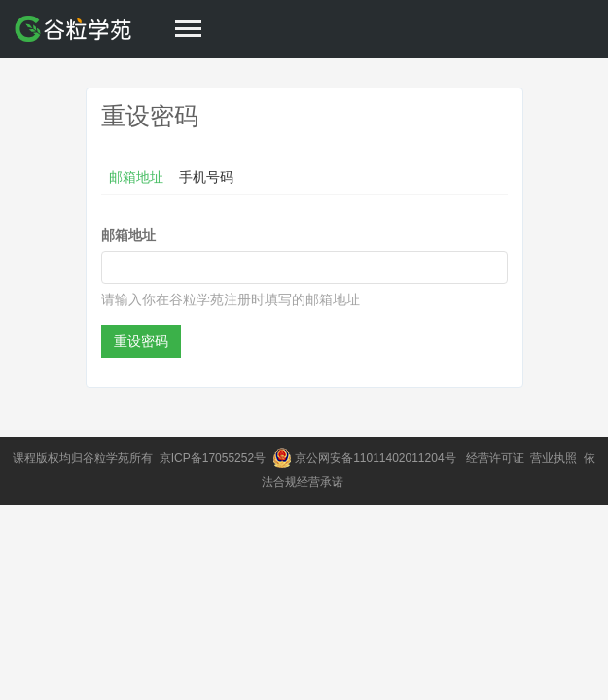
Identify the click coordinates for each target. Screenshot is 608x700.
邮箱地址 (136, 177)
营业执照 (555, 458)
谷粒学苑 (106, 458)
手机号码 (206, 177)
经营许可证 (497, 458)
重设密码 (141, 341)
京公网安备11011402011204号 (378, 458)
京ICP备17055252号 (215, 458)
